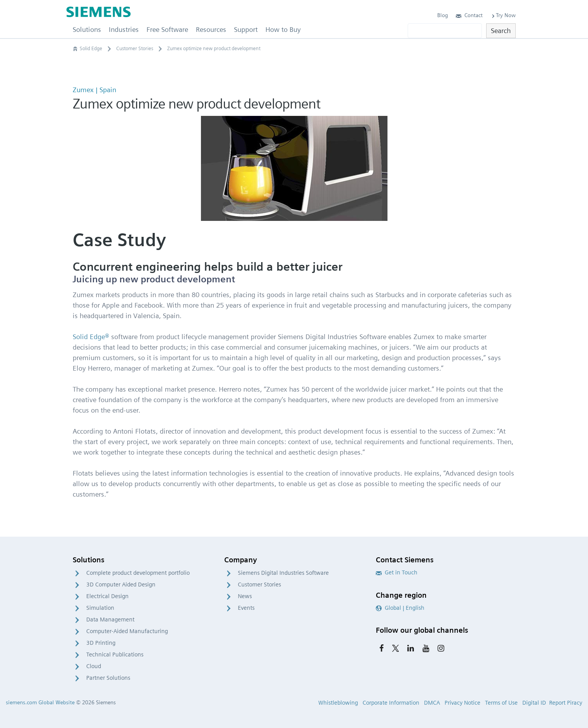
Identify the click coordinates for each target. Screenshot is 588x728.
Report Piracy (566, 703)
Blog (443, 15)
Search (501, 31)
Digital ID (534, 703)
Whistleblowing (338, 703)
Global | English (400, 608)
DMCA (432, 703)
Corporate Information (391, 703)
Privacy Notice (462, 703)
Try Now (503, 15)
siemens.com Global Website (40, 702)
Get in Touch (397, 572)
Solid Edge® (91, 337)
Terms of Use (501, 703)
